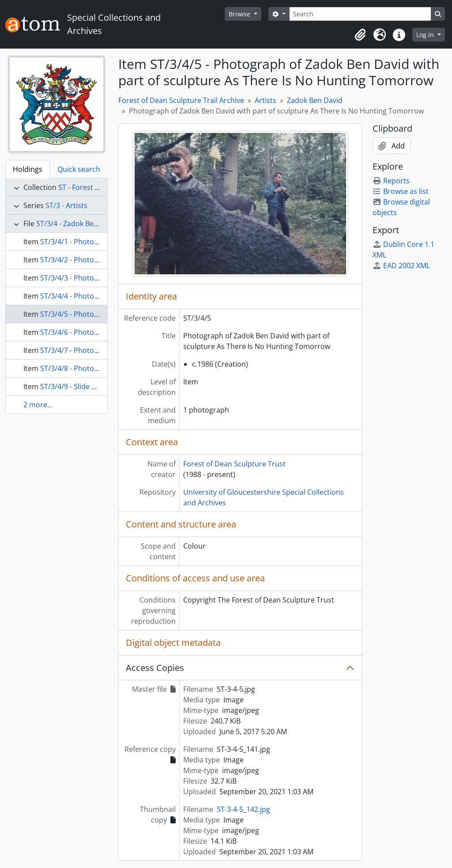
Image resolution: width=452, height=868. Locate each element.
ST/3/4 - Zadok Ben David (77, 224)
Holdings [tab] (28, 169)
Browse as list (401, 191)
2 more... (38, 405)
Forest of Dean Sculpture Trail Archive (181, 100)
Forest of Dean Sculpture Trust (234, 464)
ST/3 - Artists (66, 205)
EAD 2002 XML (401, 265)
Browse (240, 14)
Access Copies (155, 668)
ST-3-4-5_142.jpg (243, 809)
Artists (266, 100)
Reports (391, 181)
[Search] (360, 14)
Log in (426, 35)
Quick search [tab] (79, 169)
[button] (360, 35)
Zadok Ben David (315, 100)
